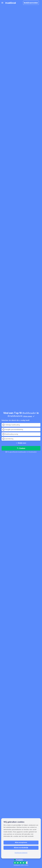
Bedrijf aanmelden (31, 3)
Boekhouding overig (10, 434)
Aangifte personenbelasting (13, 429)
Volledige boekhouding (11, 425)
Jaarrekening (8, 439)
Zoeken (21, 448)
